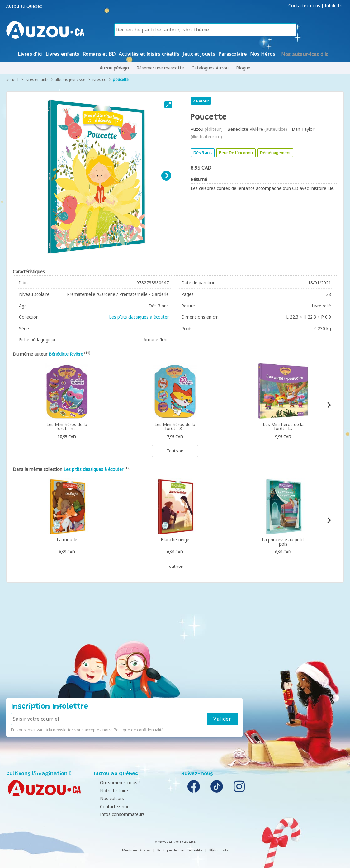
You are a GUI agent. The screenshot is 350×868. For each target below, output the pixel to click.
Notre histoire (109, 791)
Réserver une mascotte (160, 68)
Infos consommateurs (118, 814)
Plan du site (219, 850)
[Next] (166, 176)
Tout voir (175, 451)
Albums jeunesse (70, 80)
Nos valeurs (107, 798)
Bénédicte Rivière (245, 129)
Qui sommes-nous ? (116, 783)
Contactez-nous (304, 6)
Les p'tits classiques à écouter (139, 317)
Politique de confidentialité (139, 730)
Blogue (243, 68)
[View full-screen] (168, 105)
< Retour (201, 101)
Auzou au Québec (24, 6)
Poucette (121, 80)
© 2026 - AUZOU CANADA (175, 842)
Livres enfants (37, 80)
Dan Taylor (303, 129)
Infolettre (334, 6)
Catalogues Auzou (210, 68)
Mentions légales (136, 850)
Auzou (197, 129)
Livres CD (99, 80)
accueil (12, 80)
